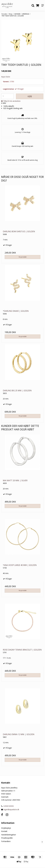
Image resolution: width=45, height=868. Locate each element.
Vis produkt (23, 257)
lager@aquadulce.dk (11, 809)
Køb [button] (30, 96)
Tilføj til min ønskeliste (12, 101)
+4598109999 (7, 806)
